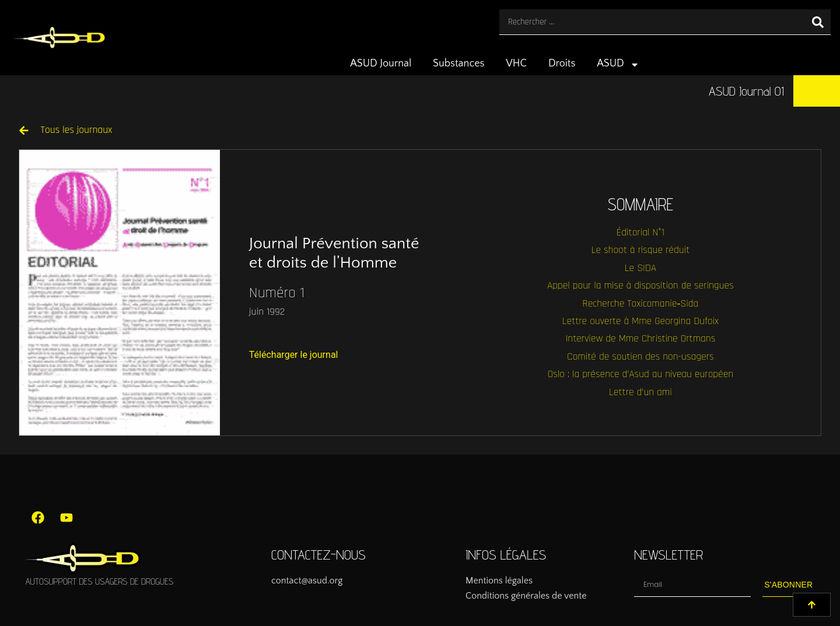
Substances (459, 64)
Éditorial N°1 (640, 233)
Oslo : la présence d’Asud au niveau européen (640, 374)
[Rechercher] (818, 22)
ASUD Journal (381, 64)
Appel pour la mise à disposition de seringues (640, 286)
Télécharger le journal (294, 355)
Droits (562, 64)
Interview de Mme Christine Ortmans (640, 339)
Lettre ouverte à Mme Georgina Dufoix (641, 321)
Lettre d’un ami (640, 392)
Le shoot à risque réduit (640, 250)
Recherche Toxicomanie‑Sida (640, 304)
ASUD (618, 65)
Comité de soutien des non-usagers (640, 357)
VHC (516, 64)
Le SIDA (640, 268)
